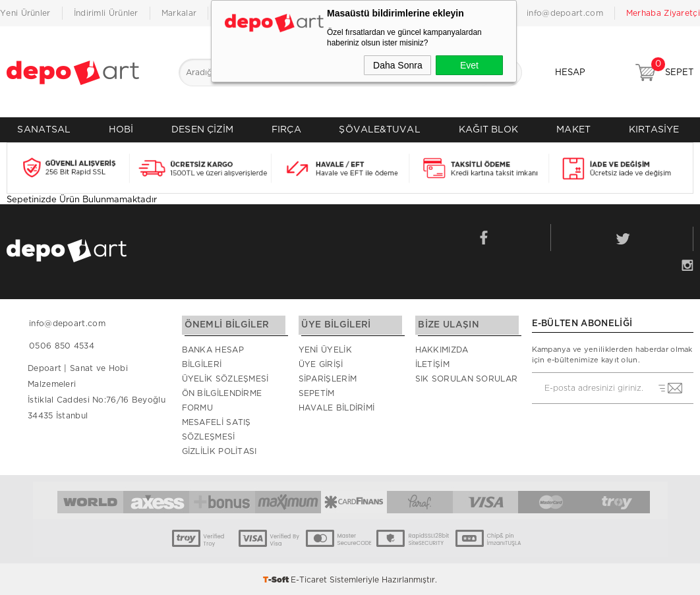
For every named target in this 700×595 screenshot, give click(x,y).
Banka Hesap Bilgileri (213, 356)
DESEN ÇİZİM (202, 129)
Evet (469, 65)
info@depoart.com (565, 13)
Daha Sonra (398, 65)
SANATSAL (44, 129)
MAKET (573, 129)
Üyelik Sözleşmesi (225, 378)
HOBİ (121, 129)
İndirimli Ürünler (106, 13)
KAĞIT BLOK (489, 129)
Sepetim (317, 392)
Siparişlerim (328, 378)
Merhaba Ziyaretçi (663, 13)
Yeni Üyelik (325, 349)
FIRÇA (286, 129)
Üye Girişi (321, 363)
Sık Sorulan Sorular (467, 378)
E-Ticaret (309, 579)
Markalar (179, 13)
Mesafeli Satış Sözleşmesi (217, 428)
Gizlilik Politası (219, 450)
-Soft (277, 579)
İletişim (432, 363)
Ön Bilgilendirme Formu (222, 399)
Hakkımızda (442, 349)
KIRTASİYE (654, 129)
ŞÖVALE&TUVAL (379, 129)
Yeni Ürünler (25, 13)
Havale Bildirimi (337, 407)
